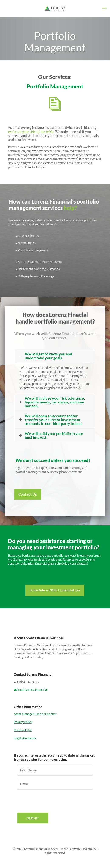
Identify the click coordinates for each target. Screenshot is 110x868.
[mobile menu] (104, 9)
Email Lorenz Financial (31, 690)
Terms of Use (23, 730)
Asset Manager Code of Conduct (35, 714)
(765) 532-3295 (26, 682)
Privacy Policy (23, 722)
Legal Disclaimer (25, 738)
